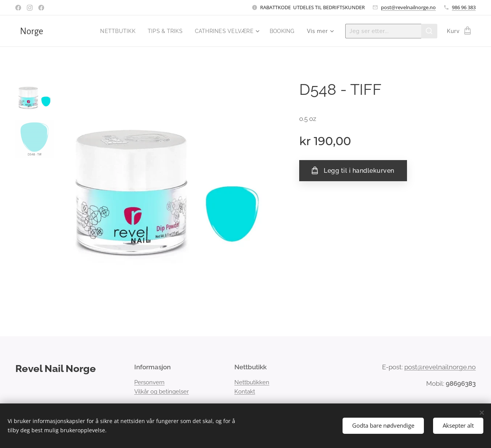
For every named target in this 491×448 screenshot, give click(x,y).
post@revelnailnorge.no (408, 7)
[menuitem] (113, 31)
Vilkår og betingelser (161, 392)
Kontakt (245, 392)
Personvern (149, 382)
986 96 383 (464, 7)
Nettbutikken (252, 382)
